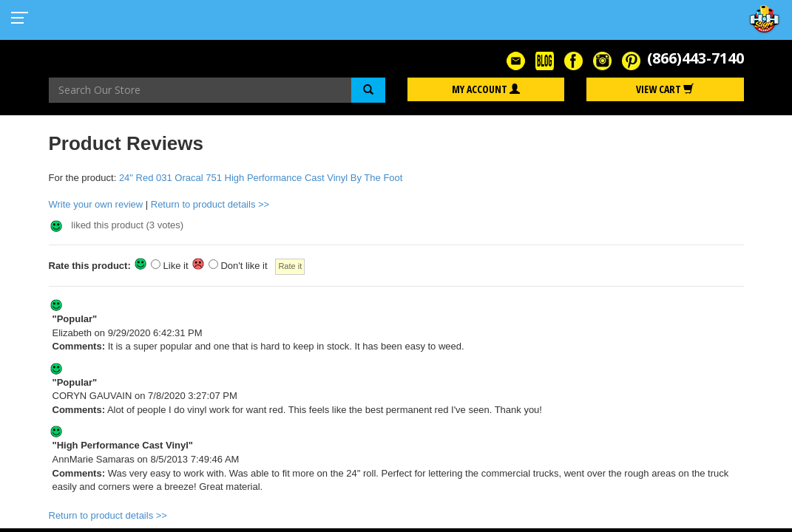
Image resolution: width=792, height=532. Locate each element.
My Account (486, 89)
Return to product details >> (210, 204)
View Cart (665, 89)
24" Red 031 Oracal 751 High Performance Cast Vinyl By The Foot (261, 178)
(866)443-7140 (695, 58)
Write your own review (96, 204)
